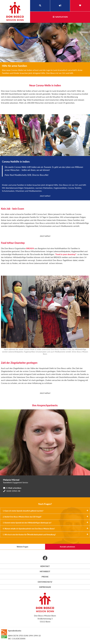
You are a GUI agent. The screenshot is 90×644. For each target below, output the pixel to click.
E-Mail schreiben (14, 488)
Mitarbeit (45, 571)
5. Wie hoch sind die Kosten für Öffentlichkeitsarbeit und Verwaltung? (45, 534)
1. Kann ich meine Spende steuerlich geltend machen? (45, 511)
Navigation (60, 17)
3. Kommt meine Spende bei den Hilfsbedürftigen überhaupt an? (45, 523)
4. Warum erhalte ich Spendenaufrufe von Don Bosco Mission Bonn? (45, 529)
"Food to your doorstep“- (66, 254)
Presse (45, 577)
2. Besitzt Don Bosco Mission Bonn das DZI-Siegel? (45, 517)
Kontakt (45, 566)
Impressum (45, 587)
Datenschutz (45, 582)
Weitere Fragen (22, 547)
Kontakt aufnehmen (67, 547)
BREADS (30, 248)
